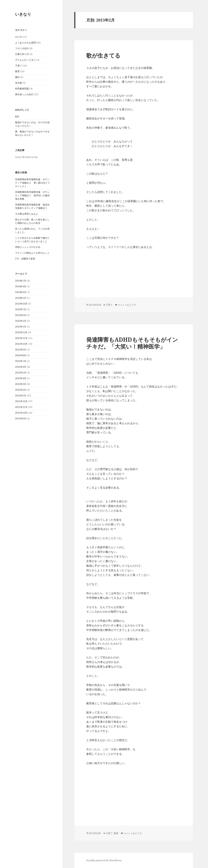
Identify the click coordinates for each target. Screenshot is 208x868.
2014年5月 (21, 281)
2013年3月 (21, 315)
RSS (17, 117)
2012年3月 (21, 384)
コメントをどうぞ (127, 305)
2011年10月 (21, 413)
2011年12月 (21, 401)
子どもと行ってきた (25, 60)
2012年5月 (21, 373)
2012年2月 (21, 390)
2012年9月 (21, 350)
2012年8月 (21, 355)
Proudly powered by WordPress (104, 860)
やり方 (19, 37)
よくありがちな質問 (25, 43)
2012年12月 (21, 332)
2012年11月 (21, 338)
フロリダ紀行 (22, 48)
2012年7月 (21, 361)
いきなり (23, 14)
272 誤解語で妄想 (25, 259)
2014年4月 (21, 286)
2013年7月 (21, 309)
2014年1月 (21, 298)
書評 (17, 77)
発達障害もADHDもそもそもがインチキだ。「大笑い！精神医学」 (132, 343)
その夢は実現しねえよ (27, 214)
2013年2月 (21, 321)
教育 (17, 71)
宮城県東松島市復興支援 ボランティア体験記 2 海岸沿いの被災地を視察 (32, 195)
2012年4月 (21, 378)
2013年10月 (21, 304)
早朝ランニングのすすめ (28, 247)
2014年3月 (21, 292)
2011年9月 (21, 418)
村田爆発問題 (22, 89)
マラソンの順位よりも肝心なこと (32, 253)
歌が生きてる (103, 55)
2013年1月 (21, 327)
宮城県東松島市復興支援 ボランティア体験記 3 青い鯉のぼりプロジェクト (32, 183)
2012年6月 (21, 367)
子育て (19, 66)
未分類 (19, 83)
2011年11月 (21, 407)
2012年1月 (21, 396)
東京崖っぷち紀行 (24, 94)
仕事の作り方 (22, 54)
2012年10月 (21, 344)
